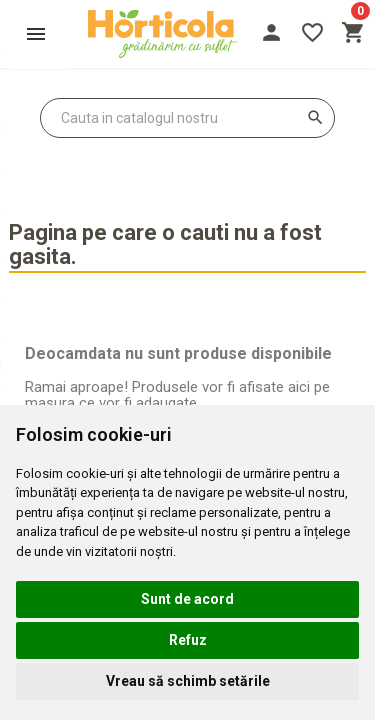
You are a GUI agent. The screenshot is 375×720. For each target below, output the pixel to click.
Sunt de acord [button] (187, 599)
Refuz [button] (188, 640)
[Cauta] (187, 118)
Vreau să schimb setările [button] (188, 681)
